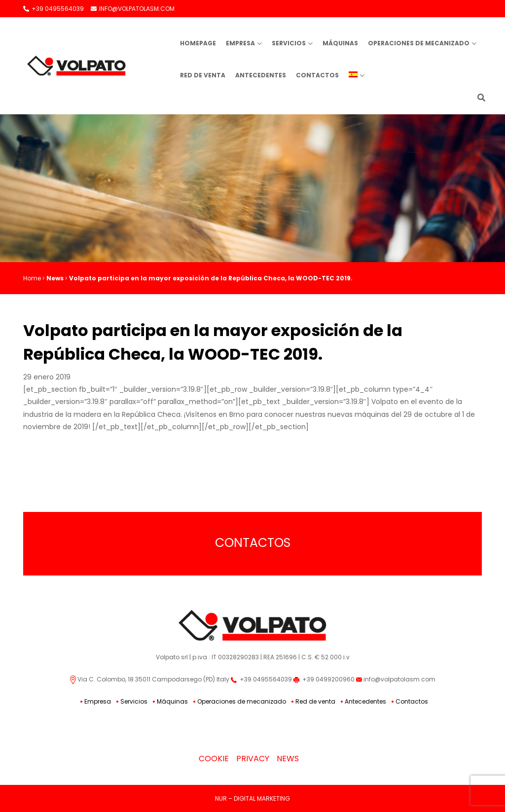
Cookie (214, 759)
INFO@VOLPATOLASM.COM (133, 9)
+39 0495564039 (54, 9)
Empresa (240, 43)
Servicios (289, 43)
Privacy (253, 759)
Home (32, 278)
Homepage (198, 43)
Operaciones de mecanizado (419, 43)
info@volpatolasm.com (396, 679)
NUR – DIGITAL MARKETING (252, 798)
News (55, 278)
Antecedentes (261, 75)
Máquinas (340, 43)
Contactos (317, 75)
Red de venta (203, 75)
